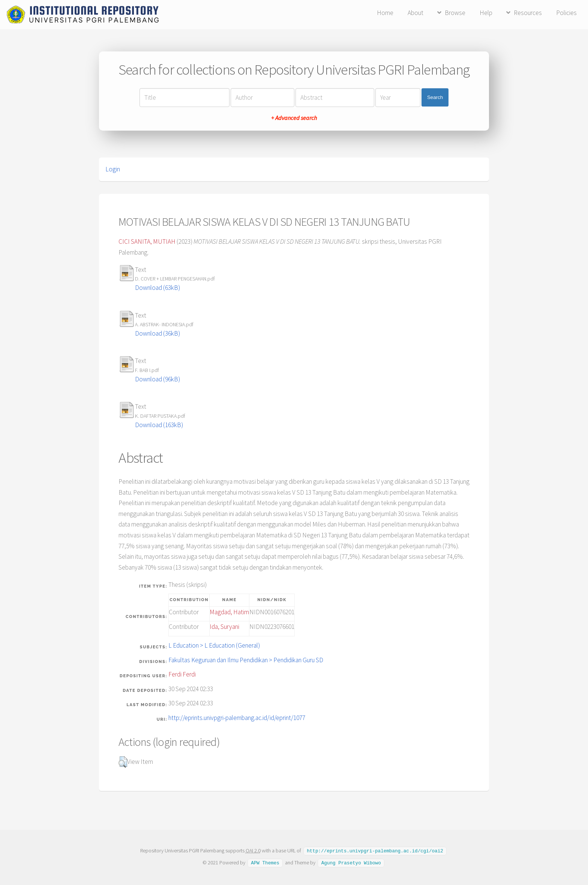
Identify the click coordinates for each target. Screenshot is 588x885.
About (415, 13)
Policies (566, 13)
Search (435, 97)
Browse (455, 13)
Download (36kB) (157, 333)
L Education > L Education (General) (214, 645)
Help (486, 13)
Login (113, 169)
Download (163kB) (159, 425)
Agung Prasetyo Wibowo (351, 862)
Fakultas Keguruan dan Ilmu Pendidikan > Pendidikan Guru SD (246, 660)
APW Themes (265, 862)
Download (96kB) (157, 379)
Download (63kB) (157, 288)
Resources (528, 13)
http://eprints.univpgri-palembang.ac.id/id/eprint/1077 (237, 718)
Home (385, 13)
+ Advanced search (294, 118)
